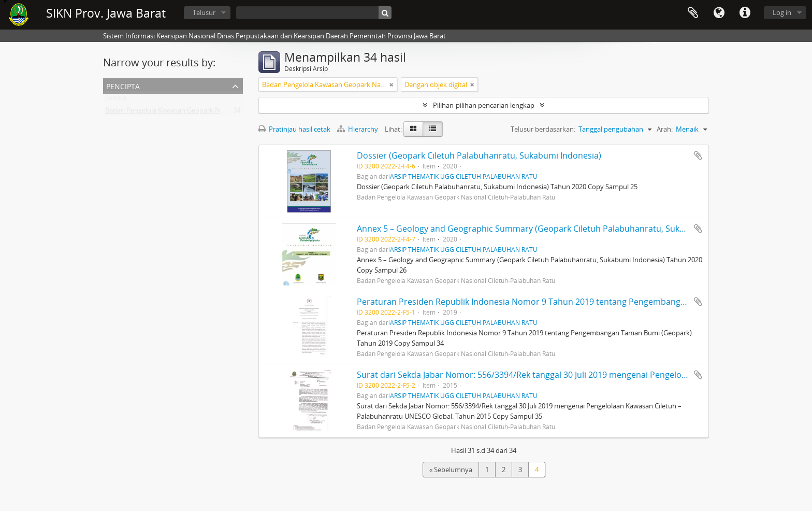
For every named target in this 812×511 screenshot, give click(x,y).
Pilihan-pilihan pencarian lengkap (484, 105)
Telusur (204, 12)
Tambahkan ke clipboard (698, 155)
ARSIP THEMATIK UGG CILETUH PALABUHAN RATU (464, 176)
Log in (782, 12)
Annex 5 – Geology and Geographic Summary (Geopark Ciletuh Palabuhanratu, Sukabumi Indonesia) (552, 229)
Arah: (665, 129)
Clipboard (693, 13)
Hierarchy (358, 129)
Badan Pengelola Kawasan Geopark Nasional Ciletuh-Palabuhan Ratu (211, 112)
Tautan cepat (745, 13)
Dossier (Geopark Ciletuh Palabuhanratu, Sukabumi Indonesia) (479, 155)
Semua (116, 100)
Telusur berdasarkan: (543, 129)
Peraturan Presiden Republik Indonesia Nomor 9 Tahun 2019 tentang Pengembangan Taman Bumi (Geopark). (571, 302)
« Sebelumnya (451, 470)
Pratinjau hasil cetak (294, 129)
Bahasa (719, 13)
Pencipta (123, 85)
